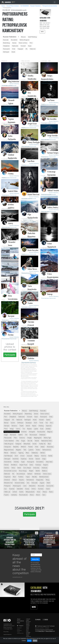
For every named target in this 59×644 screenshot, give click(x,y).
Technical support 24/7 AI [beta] (46, 626)
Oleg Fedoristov (14, 82)
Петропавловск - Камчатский (9, 320)
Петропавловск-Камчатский (9, 86)
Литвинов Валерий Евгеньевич (28, 344)
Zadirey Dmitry (53, 208)
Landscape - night (46, 61)
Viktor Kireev (32, 269)
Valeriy (11, 223)
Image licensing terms (8, 634)
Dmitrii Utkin (13, 191)
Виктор (50, 294)
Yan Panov (51, 100)
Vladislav (31, 358)
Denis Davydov (33, 250)
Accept (29, 641)
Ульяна (30, 303)
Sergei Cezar (32, 124)
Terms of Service (49, 631)
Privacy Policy (6, 632)
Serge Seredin (52, 136)
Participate (10, 355)
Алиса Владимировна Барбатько (50, 277)
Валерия (11, 316)
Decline (35, 641)
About (19, 619)
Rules (19, 623)
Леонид (11, 174)
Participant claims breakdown (19, 629)
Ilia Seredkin (52, 119)
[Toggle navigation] (55, 2)
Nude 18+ (5, 61)
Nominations (21, 621)
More (42, 32)
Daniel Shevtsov (34, 195)
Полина (11, 335)
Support (21, 626)
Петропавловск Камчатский (48, 157)
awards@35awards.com (17, 577)
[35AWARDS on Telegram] (9, 621)
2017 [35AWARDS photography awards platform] (8, 2)
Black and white (26, 61)
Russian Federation (10, 37)
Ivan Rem (31, 161)
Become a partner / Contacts (42, 628)
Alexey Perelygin (34, 142)
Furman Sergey (53, 153)
